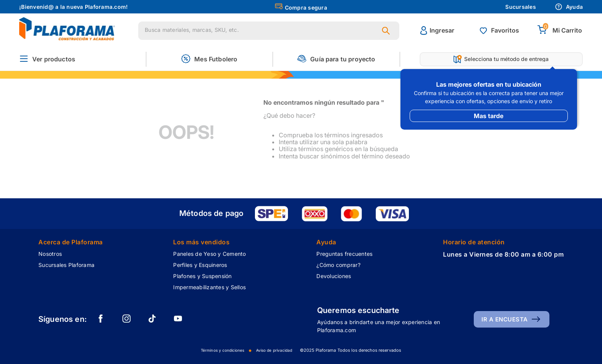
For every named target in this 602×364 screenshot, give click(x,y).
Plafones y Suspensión (202, 276)
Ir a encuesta (505, 319)
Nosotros (50, 254)
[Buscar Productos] (387, 31)
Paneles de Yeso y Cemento (209, 254)
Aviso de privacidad (274, 350)
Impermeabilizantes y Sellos (209, 287)
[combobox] (269, 31)
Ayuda (569, 7)
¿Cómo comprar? (338, 265)
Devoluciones (334, 276)
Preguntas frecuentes (344, 254)
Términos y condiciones (222, 350)
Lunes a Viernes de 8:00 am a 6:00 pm (503, 254)
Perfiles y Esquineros (200, 265)
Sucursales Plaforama (66, 265)
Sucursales (521, 7)
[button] (47, 59)
